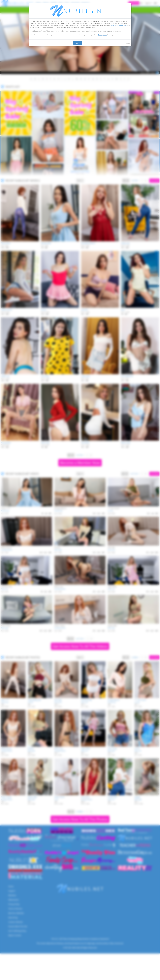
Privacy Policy (102, 35)
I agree (78, 43)
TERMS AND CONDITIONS (119, 25)
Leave (128, 43)
